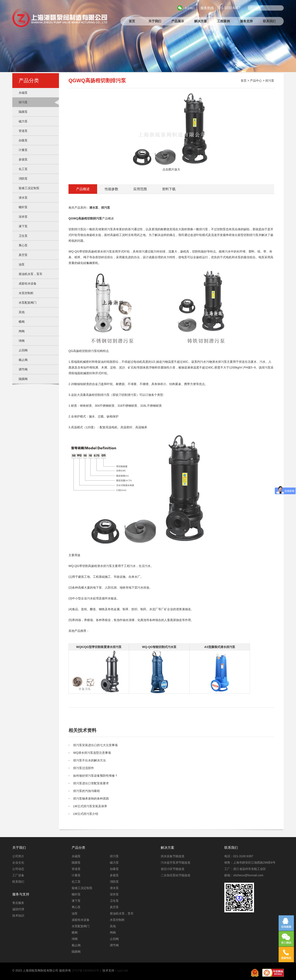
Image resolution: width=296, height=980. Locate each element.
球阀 (22, 341)
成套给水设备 (28, 283)
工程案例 (223, 21)
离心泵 (23, 245)
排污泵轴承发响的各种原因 (91, 799)
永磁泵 (23, 93)
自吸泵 (23, 140)
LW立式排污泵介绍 (86, 814)
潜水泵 (23, 198)
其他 (22, 312)
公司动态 (18, 869)
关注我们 (190, 8)
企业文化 (18, 863)
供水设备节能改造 (173, 856)
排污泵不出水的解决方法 (89, 760)
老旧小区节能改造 (173, 869)
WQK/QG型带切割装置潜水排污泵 (99, 647)
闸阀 (22, 331)
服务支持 (246, 21)
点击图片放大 (171, 132)
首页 (132, 21)
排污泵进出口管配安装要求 (91, 783)
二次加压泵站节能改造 (176, 875)
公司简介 (18, 856)
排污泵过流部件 (84, 768)
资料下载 (169, 189)
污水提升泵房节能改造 (176, 863)
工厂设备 (18, 875)
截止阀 (23, 360)
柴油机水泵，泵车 (31, 274)
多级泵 (23, 159)
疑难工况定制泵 (29, 188)
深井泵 (23, 217)
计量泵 (23, 150)
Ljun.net (123, 970)
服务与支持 (21, 894)
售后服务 (18, 903)
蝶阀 (22, 322)
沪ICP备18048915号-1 (87, 970)
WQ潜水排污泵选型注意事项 (92, 753)
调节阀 (23, 369)
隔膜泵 (23, 112)
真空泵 (23, 255)
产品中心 (256, 81)
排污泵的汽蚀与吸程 (87, 791)
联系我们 (269, 21)
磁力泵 (23, 121)
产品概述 (83, 189)
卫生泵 (23, 236)
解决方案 (201, 21)
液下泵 (23, 226)
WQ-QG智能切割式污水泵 (159, 647)
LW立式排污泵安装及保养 (90, 806)
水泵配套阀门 (28, 303)
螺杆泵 (23, 207)
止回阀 (23, 350)
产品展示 (178, 21)
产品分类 (78, 848)
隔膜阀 (23, 379)
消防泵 (23, 179)
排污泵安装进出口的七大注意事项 (95, 745)
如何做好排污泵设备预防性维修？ (95, 776)
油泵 (22, 264)
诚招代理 (18, 909)
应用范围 (140, 189)
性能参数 (112, 189)
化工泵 (23, 169)
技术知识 (18, 916)
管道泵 (23, 131)
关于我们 (155, 21)
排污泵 (23, 102)
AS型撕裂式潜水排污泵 (220, 647)
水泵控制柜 (26, 293)
